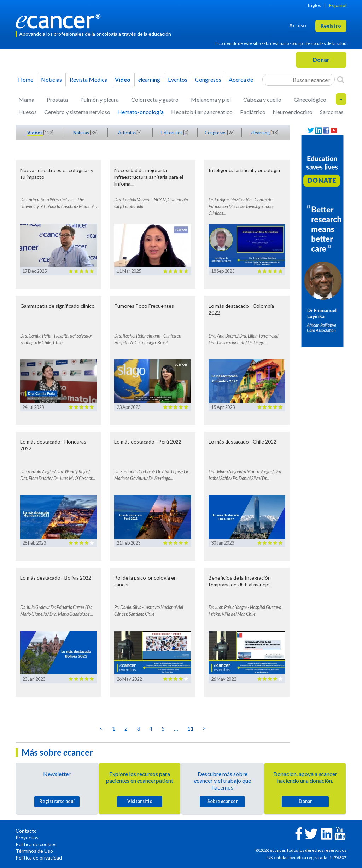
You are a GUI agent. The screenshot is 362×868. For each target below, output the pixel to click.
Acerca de (241, 79)
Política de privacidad (39, 858)
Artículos (127, 133)
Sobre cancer (222, 801)
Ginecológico (310, 99)
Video (123, 79)
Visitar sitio (140, 801)
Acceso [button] (298, 25)
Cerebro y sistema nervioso (77, 112)
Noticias (51, 79)
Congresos (208, 79)
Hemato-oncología (141, 112)
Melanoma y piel (211, 99)
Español (338, 5)
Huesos (28, 112)
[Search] (341, 80)
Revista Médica (89, 79)
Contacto (26, 831)
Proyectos (27, 837)
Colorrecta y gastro (155, 99)
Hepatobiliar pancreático (202, 112)
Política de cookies (36, 844)
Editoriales (172, 133)
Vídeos (35, 133)
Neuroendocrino (293, 112)
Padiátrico (253, 112)
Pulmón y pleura (100, 99)
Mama (26, 99)
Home (26, 79)
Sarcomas (332, 112)
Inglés (314, 5)
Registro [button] (331, 26)
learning (149, 79)
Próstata (57, 99)
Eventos (178, 79)
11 (191, 728)
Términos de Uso (34, 851)
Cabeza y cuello (262, 99)
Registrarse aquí (57, 801)
